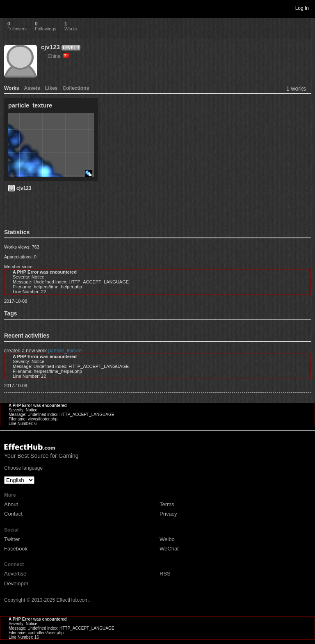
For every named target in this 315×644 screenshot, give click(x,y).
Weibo (167, 539)
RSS (165, 574)
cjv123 (50, 47)
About (11, 504)
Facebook (16, 549)
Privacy (168, 514)
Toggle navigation (10, 8)
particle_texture (65, 351)
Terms (167, 504)
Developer (16, 583)
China (59, 56)
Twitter (12, 539)
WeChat (169, 549)
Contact (13, 514)
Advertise (15, 574)
